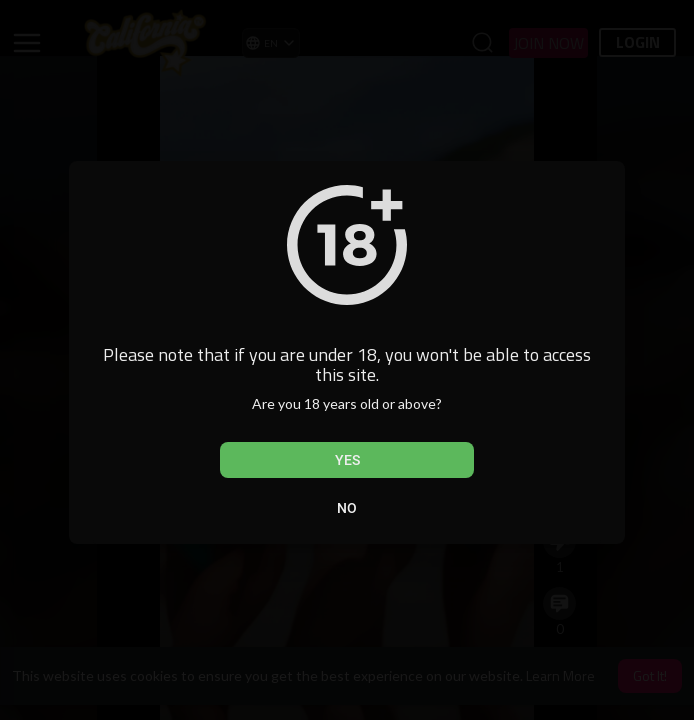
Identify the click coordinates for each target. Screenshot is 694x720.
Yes (347, 460)
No (347, 508)
